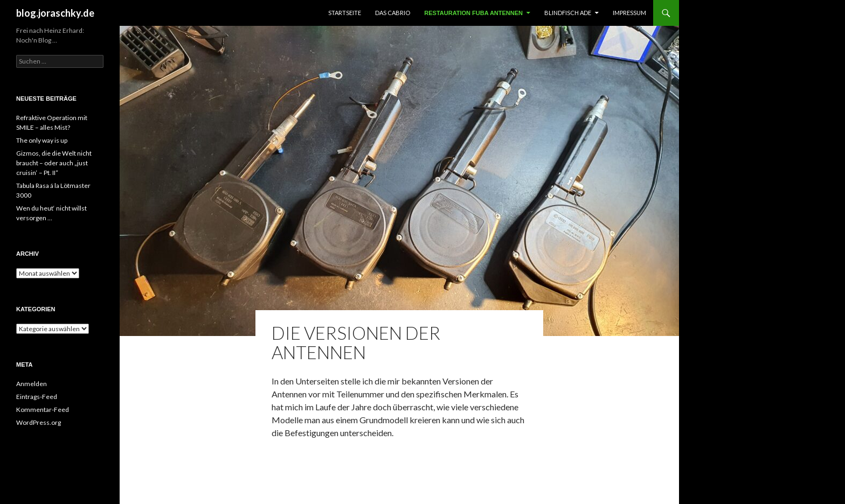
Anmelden (32, 384)
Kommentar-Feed (43, 409)
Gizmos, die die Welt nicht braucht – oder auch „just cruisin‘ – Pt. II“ (54, 163)
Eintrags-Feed (37, 397)
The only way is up (42, 140)
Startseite (345, 13)
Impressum (629, 13)
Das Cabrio (393, 13)
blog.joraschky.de (55, 13)
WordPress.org (39, 422)
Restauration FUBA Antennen (473, 13)
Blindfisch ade (568, 13)
